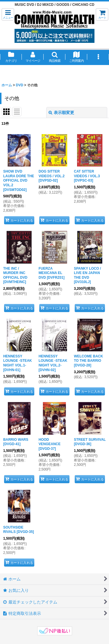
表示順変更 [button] (61, 113)
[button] (8, 14)
